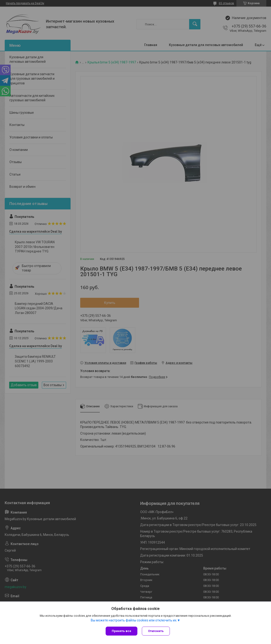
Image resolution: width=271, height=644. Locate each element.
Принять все (122, 631)
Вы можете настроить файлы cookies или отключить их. (134, 620)
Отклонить (156, 631)
